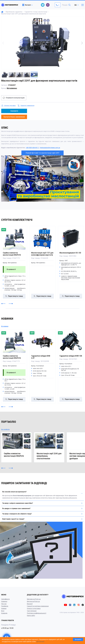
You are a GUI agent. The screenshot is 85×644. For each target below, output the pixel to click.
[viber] (48, 5)
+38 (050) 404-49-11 (32, 148)
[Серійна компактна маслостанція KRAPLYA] (14, 238)
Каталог (27, 5)
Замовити (14, 111)
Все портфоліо (5, 429)
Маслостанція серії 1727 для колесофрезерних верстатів (42, 254)
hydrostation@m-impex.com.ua (50, 148)
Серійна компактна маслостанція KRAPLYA (12, 254)
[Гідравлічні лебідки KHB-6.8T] (43, 342)
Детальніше (40, 642)
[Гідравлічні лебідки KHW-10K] (71, 342)
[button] (82, 43)
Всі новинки (5, 326)
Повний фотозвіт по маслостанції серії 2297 (42, 153)
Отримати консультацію (14, 98)
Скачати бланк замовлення (14, 117)
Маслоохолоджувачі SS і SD (70, 253)
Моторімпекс (12, 88)
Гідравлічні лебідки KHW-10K (71, 356)
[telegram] (43, 5)
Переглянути (14, 296)
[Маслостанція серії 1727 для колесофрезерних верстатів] (43, 238)
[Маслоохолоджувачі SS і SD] (71, 238)
